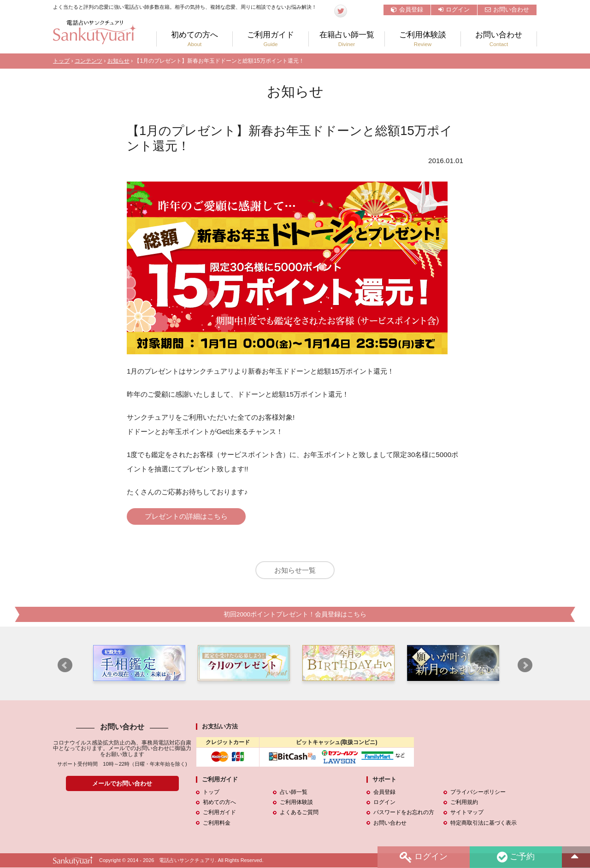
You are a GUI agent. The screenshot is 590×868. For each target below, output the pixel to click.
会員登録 (407, 9)
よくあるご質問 (299, 813)
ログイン (454, 9)
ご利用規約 (464, 803)
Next (525, 666)
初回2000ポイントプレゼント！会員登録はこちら (295, 615)
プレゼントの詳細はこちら (187, 516)
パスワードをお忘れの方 (404, 813)
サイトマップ (467, 813)
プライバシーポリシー (478, 792)
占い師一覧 (294, 792)
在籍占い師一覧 (347, 39)
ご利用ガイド (271, 39)
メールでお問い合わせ (122, 784)
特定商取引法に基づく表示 (484, 823)
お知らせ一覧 (295, 571)
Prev (65, 666)
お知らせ (118, 61)
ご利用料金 (217, 823)
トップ (61, 61)
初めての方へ (195, 39)
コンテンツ (88, 61)
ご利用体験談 (423, 39)
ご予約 (516, 857)
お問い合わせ (507, 9)
